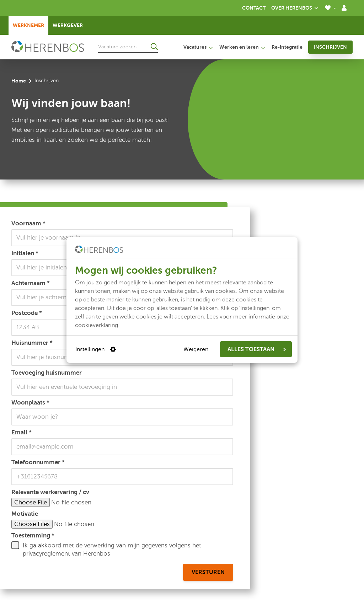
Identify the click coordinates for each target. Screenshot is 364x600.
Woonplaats (30, 402)
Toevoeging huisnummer (47, 373)
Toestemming (33, 535)
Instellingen (96, 349)
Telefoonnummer (38, 462)
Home (19, 81)
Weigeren (196, 349)
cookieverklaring (97, 325)
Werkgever (68, 25)
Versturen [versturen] (208, 572)
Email (22, 432)
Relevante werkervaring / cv (50, 492)
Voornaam (28, 223)
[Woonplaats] (122, 417)
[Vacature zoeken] (128, 47)
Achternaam (31, 283)
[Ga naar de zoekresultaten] (154, 47)
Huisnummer (32, 343)
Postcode (27, 313)
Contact (254, 8)
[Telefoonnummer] (122, 477)
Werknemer (28, 25)
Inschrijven (330, 47)
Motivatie (25, 514)
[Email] (122, 447)
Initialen (25, 253)
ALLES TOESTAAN (257, 349)
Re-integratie (287, 47)
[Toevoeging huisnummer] (122, 387)
